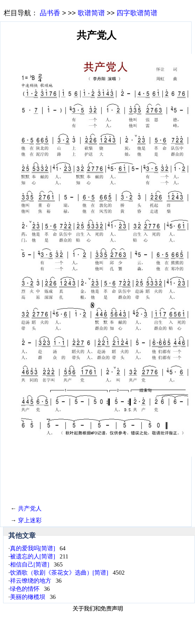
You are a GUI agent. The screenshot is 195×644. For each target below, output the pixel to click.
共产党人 (30, 508)
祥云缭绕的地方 (31, 581)
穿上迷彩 (30, 520)
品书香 (50, 13)
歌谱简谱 (91, 13)
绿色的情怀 (25, 589)
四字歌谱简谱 (137, 13)
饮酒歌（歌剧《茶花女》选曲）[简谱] (59, 573)
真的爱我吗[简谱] (33, 548)
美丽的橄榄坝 (28, 597)
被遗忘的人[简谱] (33, 556)
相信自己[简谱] (30, 564)
